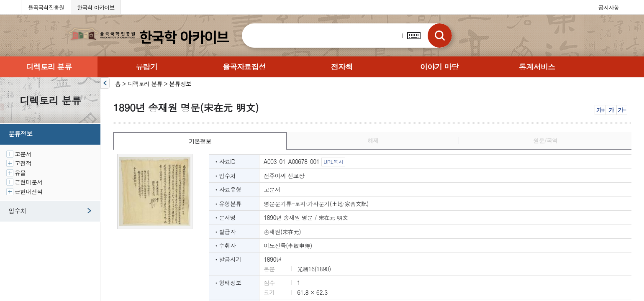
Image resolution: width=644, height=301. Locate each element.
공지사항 (609, 7)
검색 (440, 36)
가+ (600, 110)
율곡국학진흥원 (46, 7)
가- (622, 110)
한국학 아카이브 (96, 7)
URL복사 (333, 162)
